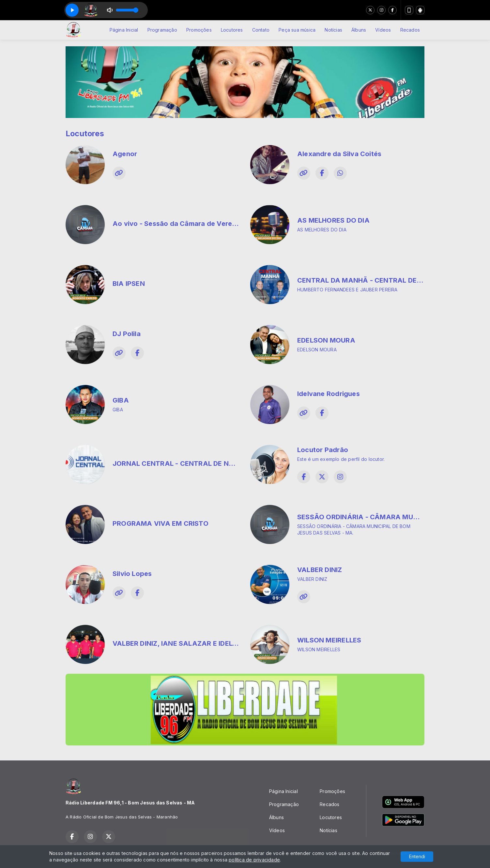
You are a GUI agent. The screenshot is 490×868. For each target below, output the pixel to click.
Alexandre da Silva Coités (339, 154)
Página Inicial (124, 30)
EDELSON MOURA (326, 340)
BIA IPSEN (129, 284)
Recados (410, 30)
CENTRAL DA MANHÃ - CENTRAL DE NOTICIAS (374, 280)
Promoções (199, 30)
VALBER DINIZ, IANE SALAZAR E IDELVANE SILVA (192, 643)
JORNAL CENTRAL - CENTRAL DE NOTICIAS (184, 463)
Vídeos (383, 30)
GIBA (121, 400)
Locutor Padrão (323, 450)
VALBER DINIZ (320, 570)
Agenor (125, 154)
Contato (261, 30)
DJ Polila (127, 334)
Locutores (232, 30)
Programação (162, 30)
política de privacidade (254, 860)
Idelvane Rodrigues (329, 394)
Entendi (417, 856)
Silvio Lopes (132, 574)
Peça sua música (297, 30)
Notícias (333, 30)
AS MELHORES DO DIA (333, 220)
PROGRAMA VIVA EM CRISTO (161, 523)
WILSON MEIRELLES (329, 640)
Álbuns (359, 30)
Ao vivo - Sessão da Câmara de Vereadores (184, 224)
